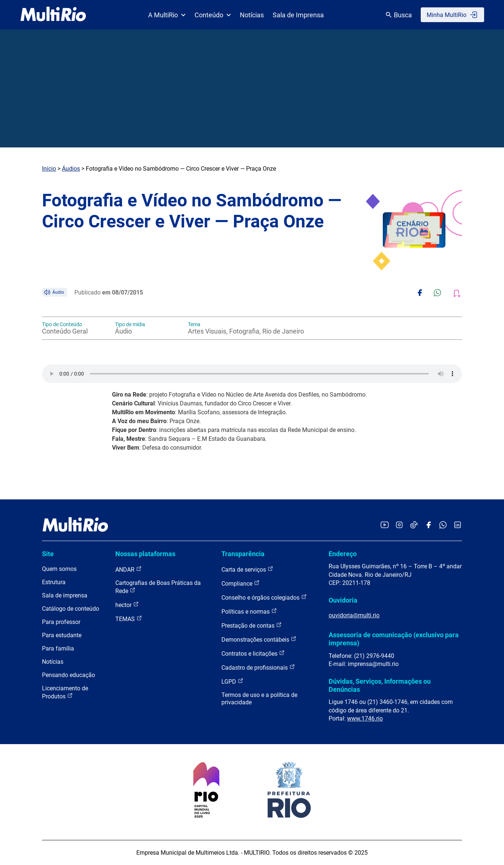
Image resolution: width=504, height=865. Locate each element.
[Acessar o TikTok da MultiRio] (414, 525)
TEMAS (129, 619)
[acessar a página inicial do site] (53, 15)
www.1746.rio (365, 718)
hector (127, 605)
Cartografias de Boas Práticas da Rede (158, 587)
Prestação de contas (252, 625)
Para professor (61, 622)
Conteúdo (213, 15)
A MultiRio (167, 15)
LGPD (232, 681)
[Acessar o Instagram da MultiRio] (399, 525)
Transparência (243, 554)
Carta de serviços (247, 569)
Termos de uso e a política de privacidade (259, 699)
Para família (58, 648)
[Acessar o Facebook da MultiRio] (428, 525)
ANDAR (129, 569)
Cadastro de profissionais (258, 667)
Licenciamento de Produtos (65, 692)
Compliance (241, 583)
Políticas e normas (249, 611)
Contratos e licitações (253, 653)
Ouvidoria (343, 600)
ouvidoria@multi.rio (354, 615)
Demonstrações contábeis (259, 639)
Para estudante (62, 635)
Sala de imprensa (65, 595)
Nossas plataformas (145, 554)
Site (48, 554)
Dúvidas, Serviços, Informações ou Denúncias (380, 685)
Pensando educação (69, 675)
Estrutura (54, 582)
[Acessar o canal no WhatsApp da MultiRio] (443, 525)
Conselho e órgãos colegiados (264, 597)
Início (49, 169)
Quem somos (59, 569)
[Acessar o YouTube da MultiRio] (385, 525)
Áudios (71, 169)
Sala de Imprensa (298, 15)
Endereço (343, 554)
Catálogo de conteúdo (71, 609)
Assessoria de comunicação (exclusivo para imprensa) (394, 639)
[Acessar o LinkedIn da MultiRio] (458, 525)
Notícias (252, 15)
